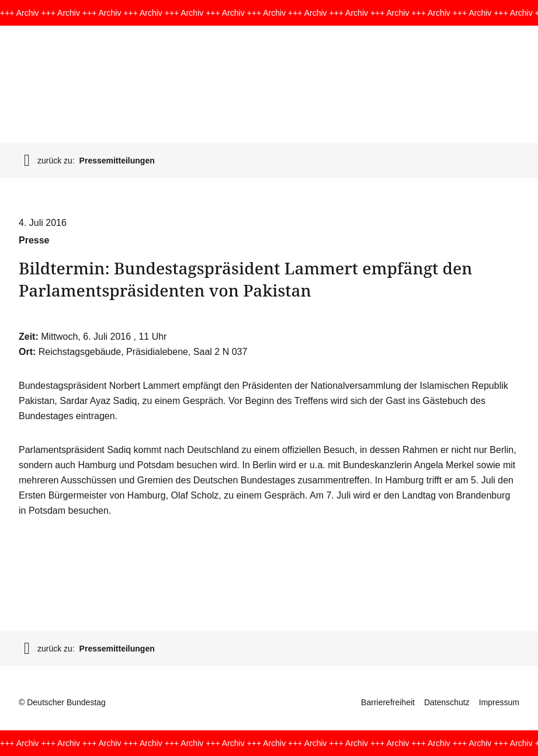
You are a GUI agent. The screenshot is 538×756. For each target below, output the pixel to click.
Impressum (499, 702)
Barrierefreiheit (388, 702)
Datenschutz (447, 702)
